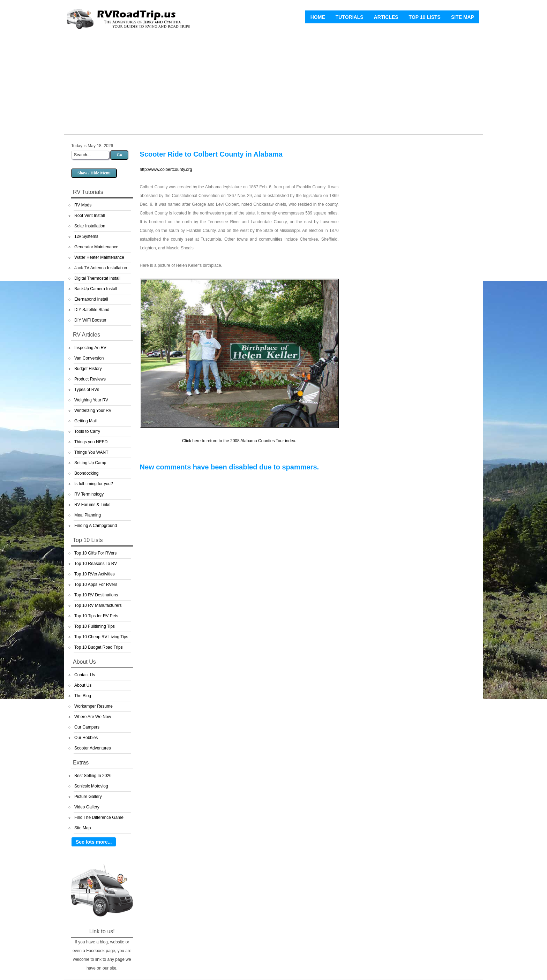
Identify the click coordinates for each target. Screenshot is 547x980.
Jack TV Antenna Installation (101, 268)
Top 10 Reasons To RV (96, 564)
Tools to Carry (87, 431)
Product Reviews (90, 379)
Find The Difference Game (99, 817)
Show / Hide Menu (94, 173)
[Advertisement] (273, 84)
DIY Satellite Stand (92, 310)
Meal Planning (88, 515)
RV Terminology (89, 494)
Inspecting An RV (90, 348)
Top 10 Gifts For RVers (95, 553)
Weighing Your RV (91, 400)
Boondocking (86, 473)
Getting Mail (85, 421)
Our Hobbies (86, 738)
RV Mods (83, 205)
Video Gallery (87, 807)
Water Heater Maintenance (99, 257)
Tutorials (350, 17)
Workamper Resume (93, 706)
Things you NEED (91, 442)
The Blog (83, 696)
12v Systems (86, 236)
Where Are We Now (93, 717)
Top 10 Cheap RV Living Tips (101, 637)
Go (119, 155)
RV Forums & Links (92, 505)
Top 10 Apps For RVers (96, 585)
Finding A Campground (96, 526)
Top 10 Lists (425, 17)
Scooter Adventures (93, 748)
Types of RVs (87, 390)
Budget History (88, 369)
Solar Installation (90, 226)
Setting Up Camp (90, 463)
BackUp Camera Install (96, 289)
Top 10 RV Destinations (96, 595)
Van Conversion (89, 358)
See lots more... (94, 842)
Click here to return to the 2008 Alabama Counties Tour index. (239, 441)
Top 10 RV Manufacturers (98, 605)
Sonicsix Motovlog (91, 786)
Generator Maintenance (96, 247)
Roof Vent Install (89, 216)
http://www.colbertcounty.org (166, 169)
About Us (83, 685)
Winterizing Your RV (93, 410)
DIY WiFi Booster (90, 320)
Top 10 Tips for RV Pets (96, 616)
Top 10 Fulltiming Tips (95, 626)
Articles (386, 17)
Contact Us (85, 675)
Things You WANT (91, 452)
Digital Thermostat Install (97, 278)
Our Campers (87, 727)
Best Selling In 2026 (93, 776)
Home (318, 17)
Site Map (463, 17)
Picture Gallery (88, 797)
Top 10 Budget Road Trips (99, 647)
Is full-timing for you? (94, 484)
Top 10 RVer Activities (95, 574)
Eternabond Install (91, 299)
